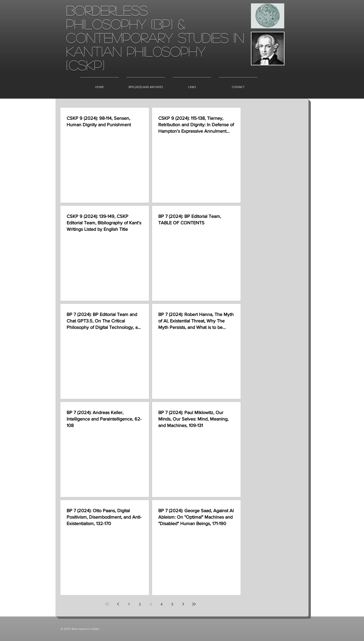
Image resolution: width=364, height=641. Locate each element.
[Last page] (194, 604)
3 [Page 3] (151, 604)
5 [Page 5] (172, 604)
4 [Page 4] (161, 604)
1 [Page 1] (129, 604)
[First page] (107, 604)
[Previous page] (118, 604)
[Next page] (183, 604)
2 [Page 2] (140, 604)
